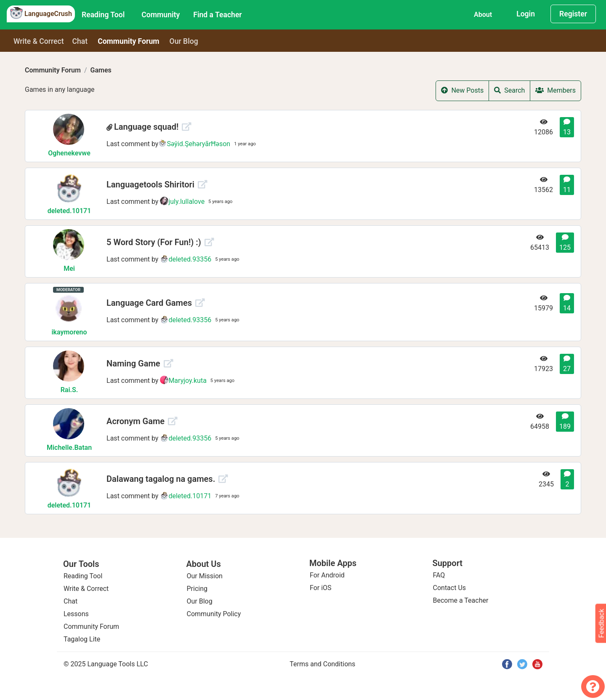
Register (573, 14)
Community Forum (53, 70)
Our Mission (205, 576)
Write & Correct (39, 41)
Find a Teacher (217, 15)
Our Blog (200, 601)
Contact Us (450, 588)
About (483, 15)
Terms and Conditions (322, 664)
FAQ (439, 575)
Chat (80, 41)
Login (526, 14)
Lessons (76, 614)
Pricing (197, 589)
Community (161, 15)
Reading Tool (103, 15)
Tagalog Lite (82, 639)
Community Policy (214, 614)
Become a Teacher (461, 600)
